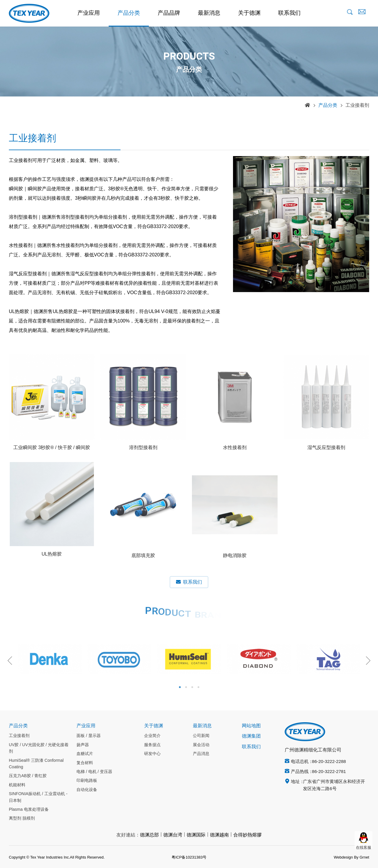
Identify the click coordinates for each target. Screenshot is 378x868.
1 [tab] (180, 687)
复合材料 (85, 763)
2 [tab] (186, 687)
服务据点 (152, 745)
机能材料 (17, 785)
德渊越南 (219, 835)
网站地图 (251, 726)
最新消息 (209, 13)
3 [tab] (192, 687)
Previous (12, 660)
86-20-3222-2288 (329, 762)
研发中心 (152, 754)
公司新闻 (201, 736)
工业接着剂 (357, 105)
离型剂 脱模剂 (22, 818)
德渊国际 (196, 835)
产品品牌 (169, 13)
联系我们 (289, 13)
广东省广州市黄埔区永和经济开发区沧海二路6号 (334, 785)
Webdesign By (346, 857)
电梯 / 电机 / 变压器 (94, 772)
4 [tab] (198, 687)
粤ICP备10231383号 (189, 857)
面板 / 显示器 (89, 736)
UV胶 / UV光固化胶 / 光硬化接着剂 (39, 748)
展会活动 (201, 745)
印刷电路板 (87, 781)
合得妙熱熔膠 (247, 835)
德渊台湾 (173, 835)
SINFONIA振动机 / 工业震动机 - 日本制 (38, 797)
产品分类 (129, 13)
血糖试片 (85, 754)
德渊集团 (251, 736)
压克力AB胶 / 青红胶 (28, 776)
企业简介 (152, 736)
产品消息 (201, 754)
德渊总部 (149, 835)
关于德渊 (249, 13)
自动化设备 (87, 790)
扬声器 (83, 745)
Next (366, 660)
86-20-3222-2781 (329, 772)
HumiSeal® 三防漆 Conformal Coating (36, 764)
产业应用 (89, 13)
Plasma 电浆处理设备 (29, 810)
